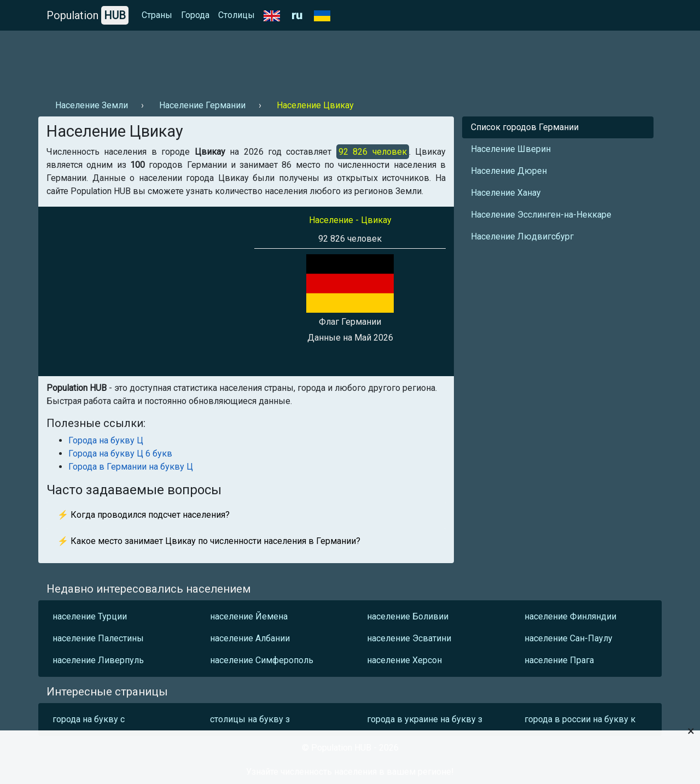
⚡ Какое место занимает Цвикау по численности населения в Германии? (209, 541)
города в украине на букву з (425, 719)
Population (87, 15)
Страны (157, 15)
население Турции (90, 616)
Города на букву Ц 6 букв (120, 454)
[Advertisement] (237, 61)
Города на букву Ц (106, 440)
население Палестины (98, 638)
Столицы (237, 15)
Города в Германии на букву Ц (131, 467)
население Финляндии (570, 616)
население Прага (559, 660)
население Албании (250, 638)
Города (195, 15)
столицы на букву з (250, 719)
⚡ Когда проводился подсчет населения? (144, 515)
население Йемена (249, 616)
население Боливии (408, 616)
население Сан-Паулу (568, 638)
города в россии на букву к (580, 719)
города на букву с (89, 719)
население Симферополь (262, 660)
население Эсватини (409, 638)
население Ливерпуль (98, 660)
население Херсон (404, 660)
